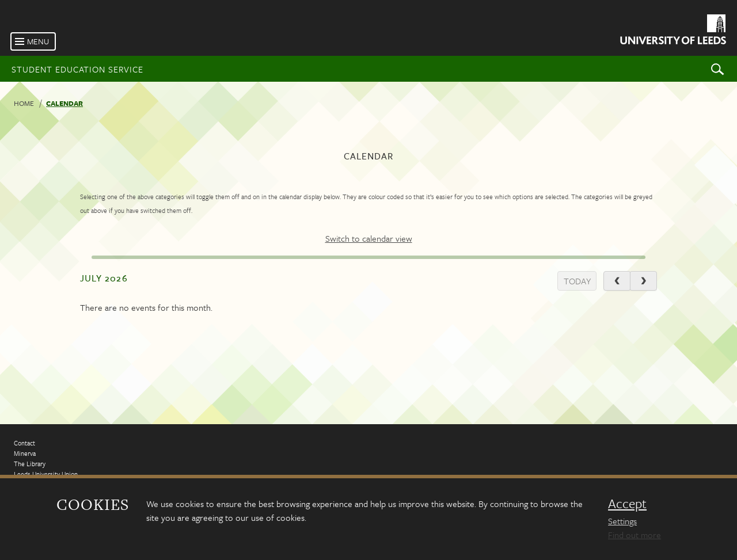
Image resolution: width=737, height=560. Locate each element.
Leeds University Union (46, 474)
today (577, 281)
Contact (24, 443)
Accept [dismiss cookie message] (627, 504)
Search (717, 69)
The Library (30, 464)
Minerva (25, 453)
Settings (622, 521)
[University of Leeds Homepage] (672, 31)
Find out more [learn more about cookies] (635, 535)
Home (24, 103)
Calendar (64, 103)
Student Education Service (77, 69)
